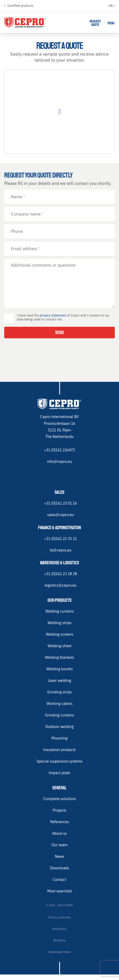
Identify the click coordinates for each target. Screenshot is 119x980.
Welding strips (60, 623)
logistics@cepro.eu (61, 585)
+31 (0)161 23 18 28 (61, 574)
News (59, 856)
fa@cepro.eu (61, 550)
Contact (60, 879)
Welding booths (60, 669)
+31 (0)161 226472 (59, 450)
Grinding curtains (60, 715)
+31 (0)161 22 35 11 (61, 539)
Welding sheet (59, 646)
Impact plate (60, 773)
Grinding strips (59, 692)
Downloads (60, 868)
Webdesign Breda (60, 952)
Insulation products (59, 750)
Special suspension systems (60, 761)
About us (60, 833)
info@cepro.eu (60, 461)
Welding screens (60, 634)
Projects (59, 810)
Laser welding (60, 680)
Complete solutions (60, 799)
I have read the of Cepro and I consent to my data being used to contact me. (63, 317)
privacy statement (53, 315)
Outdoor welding (60, 727)
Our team (60, 845)
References (59, 822)
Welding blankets (60, 657)
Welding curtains (60, 611)
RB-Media (60, 940)
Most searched (59, 891)
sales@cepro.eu (61, 515)
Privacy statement (60, 917)
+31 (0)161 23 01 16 (61, 503)
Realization (60, 929)
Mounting (60, 738)
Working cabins (60, 703)
